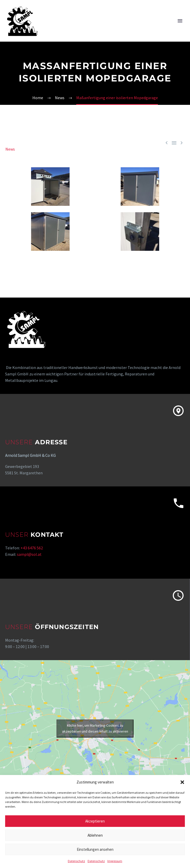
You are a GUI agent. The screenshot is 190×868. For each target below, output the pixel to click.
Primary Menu (180, 21)
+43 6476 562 (32, 548)
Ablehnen (95, 835)
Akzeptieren (95, 821)
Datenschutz (76, 861)
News (10, 149)
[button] (182, 782)
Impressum (115, 861)
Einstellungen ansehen (95, 849)
